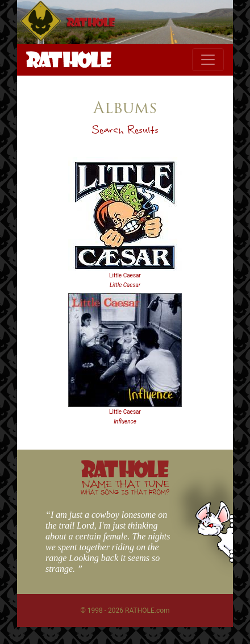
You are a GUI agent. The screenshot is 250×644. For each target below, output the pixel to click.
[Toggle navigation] (208, 60)
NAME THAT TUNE (125, 487)
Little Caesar (125, 275)
